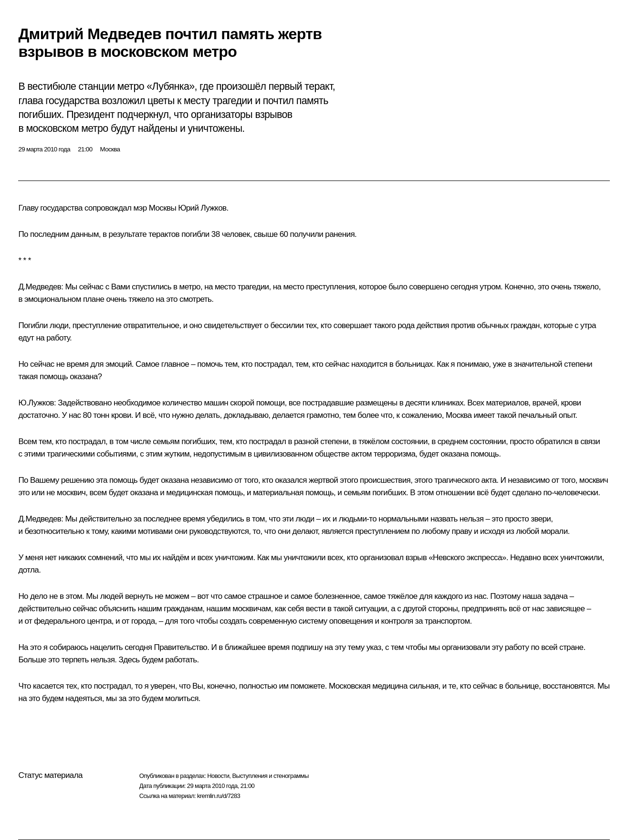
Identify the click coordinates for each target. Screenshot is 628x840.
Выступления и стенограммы (270, 776)
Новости (218, 776)
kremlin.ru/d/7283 (219, 796)
